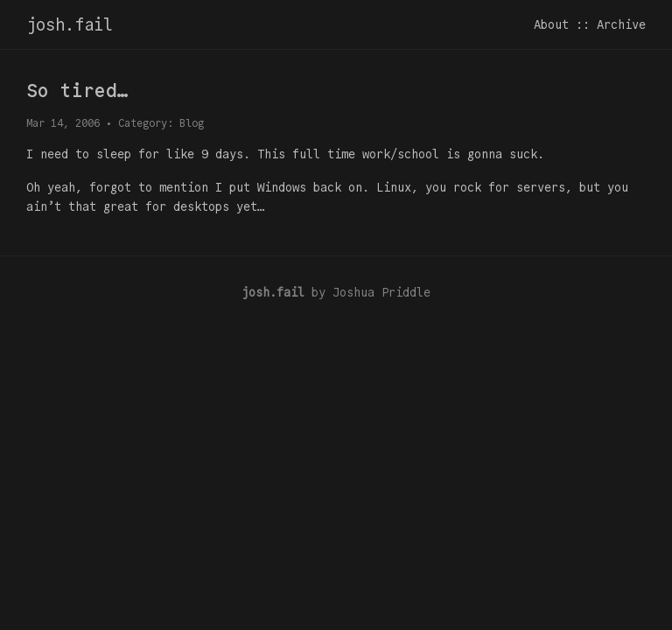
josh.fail (70, 24)
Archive (621, 24)
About (551, 24)
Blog (192, 123)
